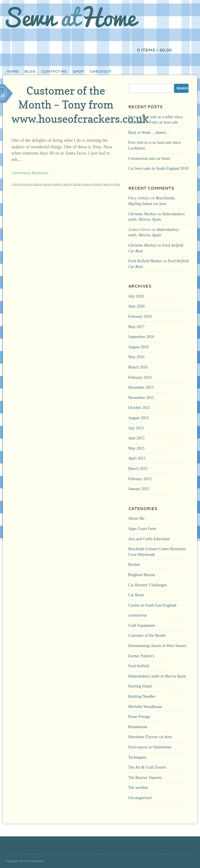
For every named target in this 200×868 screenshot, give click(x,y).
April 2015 (137, 458)
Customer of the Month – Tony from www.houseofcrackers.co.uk (80, 105)
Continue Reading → (32, 173)
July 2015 (136, 428)
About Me (136, 518)
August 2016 (138, 347)
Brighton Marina (142, 575)
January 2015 (139, 489)
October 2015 (139, 408)
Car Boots (136, 595)
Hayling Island (140, 686)
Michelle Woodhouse (145, 707)
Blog (30, 71)
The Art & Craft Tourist (147, 767)
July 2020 (136, 296)
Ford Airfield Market (145, 261)
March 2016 (138, 367)
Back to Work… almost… (149, 133)
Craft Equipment (142, 626)
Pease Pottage (139, 717)
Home (13, 71)
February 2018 (140, 317)
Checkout (101, 71)
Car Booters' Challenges (148, 585)
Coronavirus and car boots (149, 158)
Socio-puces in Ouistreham (150, 747)
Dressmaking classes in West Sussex (157, 646)
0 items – (154, 50)
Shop (78, 71)
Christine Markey (142, 214)
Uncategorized (140, 798)
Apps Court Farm (142, 529)
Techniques (137, 757)
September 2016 (141, 337)
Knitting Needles (142, 696)
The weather (138, 788)
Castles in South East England (152, 605)
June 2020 (136, 306)
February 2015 (140, 479)
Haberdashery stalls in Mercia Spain (157, 676)
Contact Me (54, 71)
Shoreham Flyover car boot (150, 737)
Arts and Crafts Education (149, 539)
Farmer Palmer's (141, 656)
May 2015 (136, 448)
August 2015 (138, 418)
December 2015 (141, 387)
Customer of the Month (147, 635)
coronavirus (138, 615)
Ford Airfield (139, 666)
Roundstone (138, 727)
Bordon (134, 565)
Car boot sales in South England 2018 (158, 168)
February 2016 (140, 377)
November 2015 (141, 398)
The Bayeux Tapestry (145, 778)
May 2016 (136, 357)
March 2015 (138, 469)
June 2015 (136, 438)
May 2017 (136, 327)
